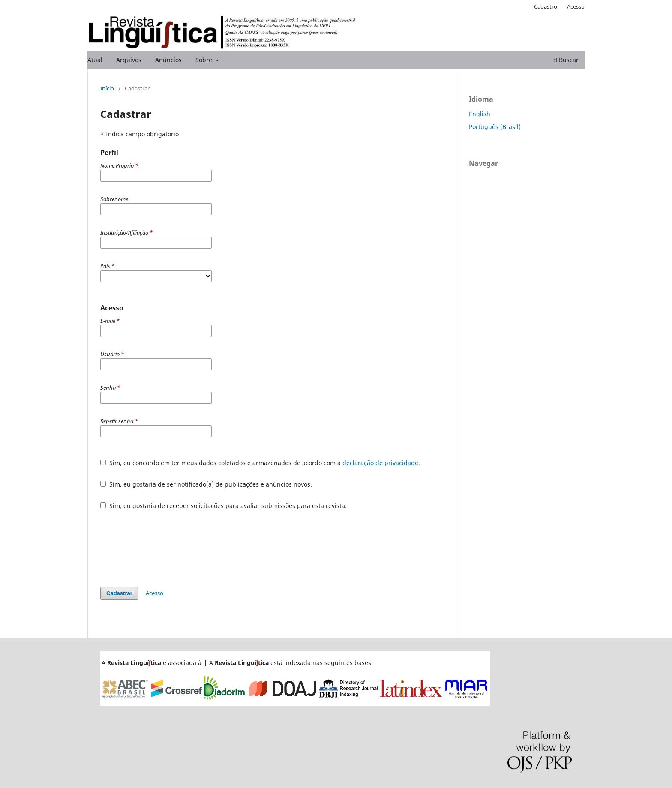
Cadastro (546, 6)
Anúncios (168, 60)
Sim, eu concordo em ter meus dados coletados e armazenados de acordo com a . (260, 463)
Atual (95, 60)
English (480, 114)
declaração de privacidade (380, 463)
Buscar (566, 60)
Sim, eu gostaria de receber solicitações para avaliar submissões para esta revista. (223, 506)
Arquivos (129, 60)
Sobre (205, 60)
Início (107, 88)
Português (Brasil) (495, 127)
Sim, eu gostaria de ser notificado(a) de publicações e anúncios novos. (206, 484)
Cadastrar (119, 593)
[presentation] (165, 548)
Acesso (576, 6)
